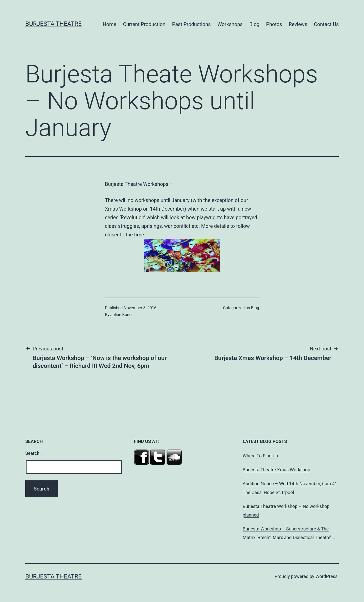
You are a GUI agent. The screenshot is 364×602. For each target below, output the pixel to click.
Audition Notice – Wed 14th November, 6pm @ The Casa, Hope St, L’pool (290, 488)
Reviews (298, 24)
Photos (274, 24)
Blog (254, 24)
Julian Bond (121, 315)
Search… (34, 453)
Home (109, 24)
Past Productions (191, 24)
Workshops (230, 24)
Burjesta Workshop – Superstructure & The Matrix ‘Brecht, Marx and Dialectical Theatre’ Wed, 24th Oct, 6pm (287, 534)
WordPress (326, 576)
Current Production (144, 24)
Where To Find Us (260, 456)
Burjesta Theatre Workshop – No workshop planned (286, 511)
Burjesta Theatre (53, 24)
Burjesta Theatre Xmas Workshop (276, 470)
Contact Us (326, 24)
